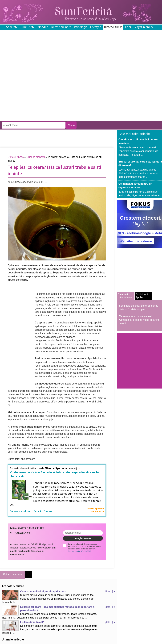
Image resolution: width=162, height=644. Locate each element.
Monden (43, 27)
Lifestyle (96, 27)
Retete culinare (61, 27)
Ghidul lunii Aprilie (142, 296)
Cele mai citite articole (125, 296)
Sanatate (12, 27)
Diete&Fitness (113, 27)
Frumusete (28, 27)
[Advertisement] (37, 97)
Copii (128, 27)
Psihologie (81, 27)
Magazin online (144, 27)
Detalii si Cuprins (43, 511)
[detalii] (109, 592)
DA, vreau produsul (20, 511)
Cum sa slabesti (36, 157)
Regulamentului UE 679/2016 (79, 551)
